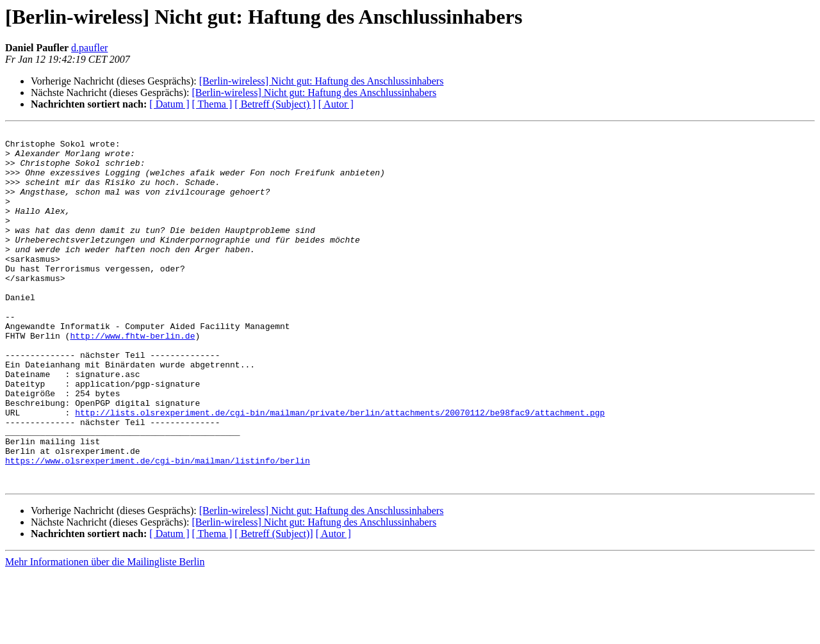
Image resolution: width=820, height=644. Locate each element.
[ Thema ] (212, 104)
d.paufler (89, 48)
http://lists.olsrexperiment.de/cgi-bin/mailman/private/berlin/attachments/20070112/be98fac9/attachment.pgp (340, 470)
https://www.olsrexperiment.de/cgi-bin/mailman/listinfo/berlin (158, 527)
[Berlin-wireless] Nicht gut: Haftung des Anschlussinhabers (322, 81)
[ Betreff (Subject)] (274, 605)
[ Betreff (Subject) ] (275, 104)
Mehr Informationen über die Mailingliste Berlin (105, 633)
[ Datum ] (169, 104)
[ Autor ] (336, 104)
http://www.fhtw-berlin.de (132, 378)
